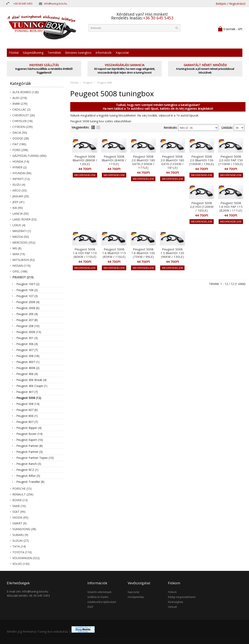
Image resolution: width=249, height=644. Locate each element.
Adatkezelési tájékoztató (102, 602)
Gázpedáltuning (33, 53)
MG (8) (17, 248)
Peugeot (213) (23, 277)
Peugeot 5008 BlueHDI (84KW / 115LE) (114, 160)
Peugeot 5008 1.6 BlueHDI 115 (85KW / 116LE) (114, 253)
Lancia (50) (21, 214)
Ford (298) (20, 150)
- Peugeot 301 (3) (26, 338)
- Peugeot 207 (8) (26, 320)
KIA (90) (18, 208)
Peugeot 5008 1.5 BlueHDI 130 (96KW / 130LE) (172, 253)
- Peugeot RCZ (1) (26, 470)
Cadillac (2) (21, 109)
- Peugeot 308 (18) (27, 356)
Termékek (54, 53)
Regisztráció (237, 4)
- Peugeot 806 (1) (26, 416)
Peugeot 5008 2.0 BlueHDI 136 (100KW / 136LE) (202, 160)
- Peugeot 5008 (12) (28, 398)
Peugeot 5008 (105, 83)
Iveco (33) (20, 190)
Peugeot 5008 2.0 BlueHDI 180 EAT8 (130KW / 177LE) (143, 162)
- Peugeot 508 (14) (27, 404)
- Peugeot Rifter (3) (27, 476)
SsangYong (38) (24, 529)
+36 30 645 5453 (23, 4)
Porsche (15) (22, 489)
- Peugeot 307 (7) (26, 350)
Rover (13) (20, 500)
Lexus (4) (19, 225)
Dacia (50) (20, 133)
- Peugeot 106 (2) (26, 290)
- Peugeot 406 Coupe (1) (31, 386)
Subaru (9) (20, 535)
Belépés (221, 4)
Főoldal (14, 53)
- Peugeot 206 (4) (26, 314)
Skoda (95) (20, 517)
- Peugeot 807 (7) (26, 422)
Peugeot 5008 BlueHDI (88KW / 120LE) (85, 160)
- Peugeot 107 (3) (26, 296)
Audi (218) (20, 98)
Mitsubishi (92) (24, 260)
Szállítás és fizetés (98, 597)
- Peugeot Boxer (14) (29, 434)
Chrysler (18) (23, 121)
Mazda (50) (21, 237)
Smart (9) (20, 523)
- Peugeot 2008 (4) (27, 302)
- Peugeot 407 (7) (26, 392)
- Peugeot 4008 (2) (27, 368)
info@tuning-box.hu (55, 4)
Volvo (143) (21, 564)
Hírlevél (172, 607)
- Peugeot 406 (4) (26, 374)
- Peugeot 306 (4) (26, 344)
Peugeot (88, 83)
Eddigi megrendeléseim (182, 597)
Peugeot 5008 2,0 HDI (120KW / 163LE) (202, 207)
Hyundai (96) (22, 173)
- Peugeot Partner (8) (29, 446)
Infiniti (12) (21, 179)
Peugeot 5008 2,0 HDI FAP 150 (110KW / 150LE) (231, 160)
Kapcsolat (122, 53)
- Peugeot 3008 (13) (28, 332)
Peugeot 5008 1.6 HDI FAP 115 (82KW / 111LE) (231, 207)
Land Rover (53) (24, 219)
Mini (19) (19, 254)
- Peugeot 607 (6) (26, 410)
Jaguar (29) (21, 196)
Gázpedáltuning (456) (29, 156)
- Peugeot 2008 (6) (27, 308)
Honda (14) (21, 161)
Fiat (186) (19, 144)
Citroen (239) (23, 127)
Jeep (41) (18, 202)
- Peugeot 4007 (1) (27, 362)
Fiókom (172, 592)
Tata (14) (19, 546)
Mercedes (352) (24, 242)
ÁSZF (90, 607)
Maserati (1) (22, 231)
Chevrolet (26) (24, 115)
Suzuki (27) (21, 541)
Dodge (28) (21, 138)
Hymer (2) (20, 167)
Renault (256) (23, 494)
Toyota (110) (22, 552)
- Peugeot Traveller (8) (29, 482)
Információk (104, 53)
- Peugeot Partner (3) (29, 452)
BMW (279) (20, 104)
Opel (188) (20, 271)
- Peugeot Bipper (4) (28, 428)
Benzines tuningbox (78, 53)
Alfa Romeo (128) (26, 92)
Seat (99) (19, 512)
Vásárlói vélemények (99, 592)
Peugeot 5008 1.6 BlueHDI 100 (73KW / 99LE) (143, 253)
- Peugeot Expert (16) (29, 440)
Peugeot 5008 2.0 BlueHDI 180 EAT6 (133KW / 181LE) (172, 162)
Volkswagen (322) (26, 558)
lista (93, 127)
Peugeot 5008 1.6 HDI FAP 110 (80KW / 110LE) (85, 253)
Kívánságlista (176, 602)
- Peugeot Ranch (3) (28, 464)
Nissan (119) (21, 266)
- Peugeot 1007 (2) (27, 284)
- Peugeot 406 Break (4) (30, 380)
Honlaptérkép (136, 597)
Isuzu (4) (19, 185)
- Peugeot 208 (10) (27, 326)
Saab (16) (19, 506)
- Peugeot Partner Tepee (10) (34, 458)
